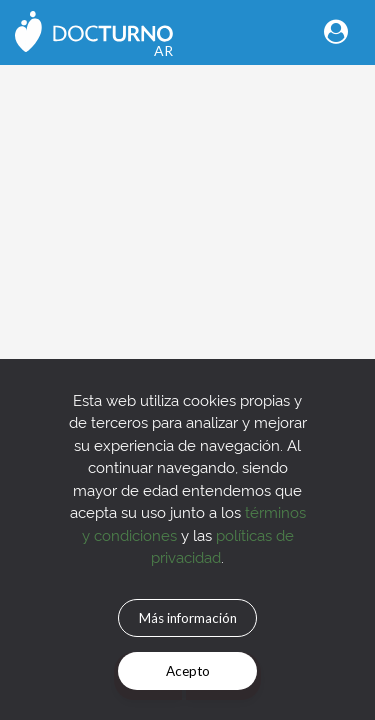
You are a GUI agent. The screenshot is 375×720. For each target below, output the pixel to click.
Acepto (188, 671)
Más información (188, 618)
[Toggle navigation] (336, 31)
